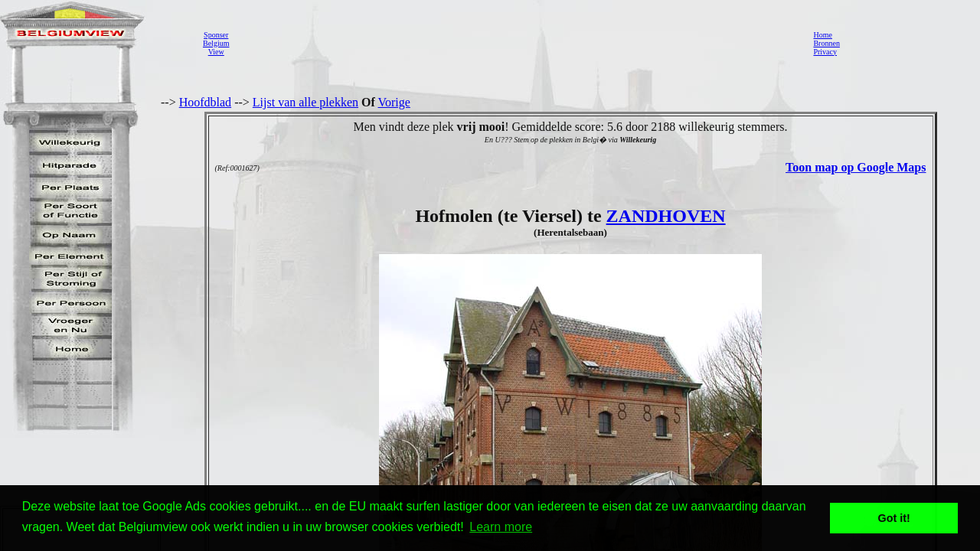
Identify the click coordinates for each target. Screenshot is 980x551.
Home (822, 35)
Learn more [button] (501, 527)
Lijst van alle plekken (305, 102)
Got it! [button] (894, 518)
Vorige (394, 102)
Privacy (825, 52)
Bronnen (826, 43)
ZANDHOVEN (666, 216)
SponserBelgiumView (216, 43)
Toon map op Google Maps (856, 167)
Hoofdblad (205, 102)
